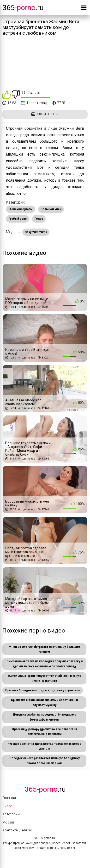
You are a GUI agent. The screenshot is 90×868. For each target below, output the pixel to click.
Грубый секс (18, 219)
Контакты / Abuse (17, 830)
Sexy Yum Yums (36, 232)
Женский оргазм (21, 209)
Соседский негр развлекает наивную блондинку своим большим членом (45, 761)
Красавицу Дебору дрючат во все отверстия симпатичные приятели (45, 732)
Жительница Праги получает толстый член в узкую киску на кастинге (45, 678)
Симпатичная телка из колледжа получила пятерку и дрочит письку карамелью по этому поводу (45, 664)
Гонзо (39, 219)
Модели (9, 822)
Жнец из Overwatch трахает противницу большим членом (44, 649)
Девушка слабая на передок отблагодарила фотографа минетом (44, 717)
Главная (9, 798)
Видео (7, 806)
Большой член (51, 209)
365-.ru (23, 8)
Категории (11, 814)
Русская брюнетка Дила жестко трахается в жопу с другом (44, 746)
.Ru (45, 789)
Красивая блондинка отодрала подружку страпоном (43, 690)
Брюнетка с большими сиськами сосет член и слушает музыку (44, 702)
